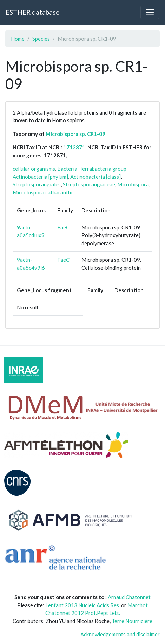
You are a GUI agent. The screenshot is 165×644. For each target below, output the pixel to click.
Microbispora (133, 184)
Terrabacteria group (103, 169)
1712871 (74, 147)
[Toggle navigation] (150, 12)
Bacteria (67, 169)
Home (18, 39)
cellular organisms (34, 169)
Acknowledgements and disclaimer (120, 634)
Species (41, 39)
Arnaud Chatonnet (129, 597)
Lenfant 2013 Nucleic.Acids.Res (82, 605)
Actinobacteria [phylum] (40, 177)
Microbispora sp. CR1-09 (75, 134)
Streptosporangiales (37, 184)
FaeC (63, 227)
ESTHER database (32, 12)
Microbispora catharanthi (42, 192)
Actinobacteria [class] (95, 177)
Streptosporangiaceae (89, 184)
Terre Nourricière (132, 621)
